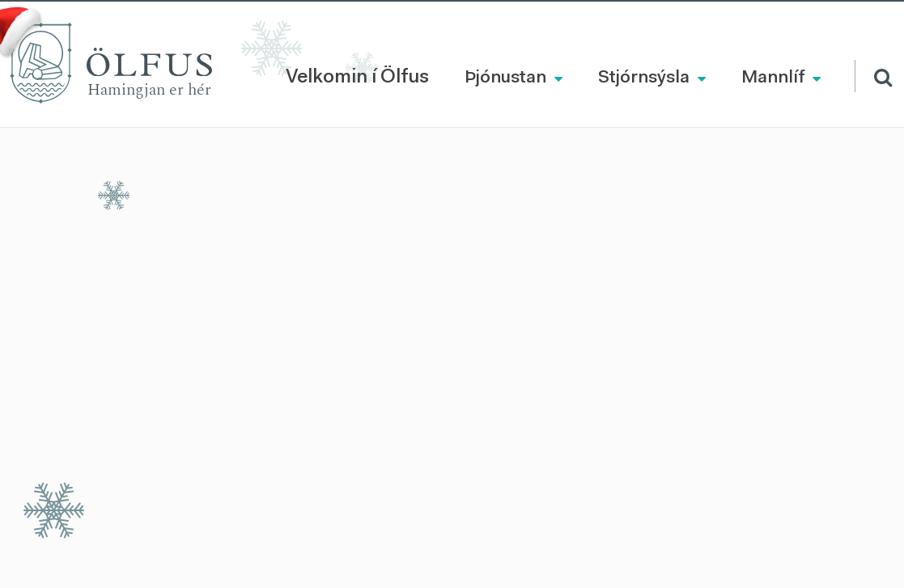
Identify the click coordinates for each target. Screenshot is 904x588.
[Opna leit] (873, 76)
